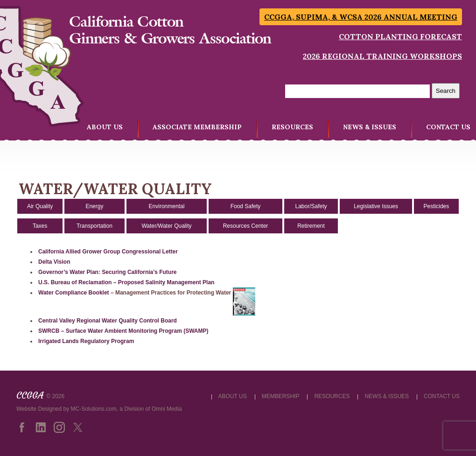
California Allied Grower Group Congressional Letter (108, 252)
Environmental (167, 206)
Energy (94, 206)
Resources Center (246, 226)
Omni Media (167, 409)
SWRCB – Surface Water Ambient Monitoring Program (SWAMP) (123, 331)
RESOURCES (292, 127)
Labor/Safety (311, 206)
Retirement (311, 226)
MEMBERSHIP (281, 396)
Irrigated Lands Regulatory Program (86, 341)
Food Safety (246, 206)
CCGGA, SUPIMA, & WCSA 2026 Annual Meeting (361, 17)
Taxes (40, 226)
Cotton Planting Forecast (400, 36)
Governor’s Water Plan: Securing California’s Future (108, 272)
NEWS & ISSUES (370, 127)
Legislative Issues (376, 206)
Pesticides (437, 206)
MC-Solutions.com (94, 409)
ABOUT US (105, 127)
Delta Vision (54, 262)
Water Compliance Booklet (74, 293)
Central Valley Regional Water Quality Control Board (108, 321)
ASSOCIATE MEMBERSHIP (197, 127)
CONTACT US (448, 127)
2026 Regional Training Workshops (382, 56)
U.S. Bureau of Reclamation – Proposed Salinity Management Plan (126, 282)
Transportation (94, 226)
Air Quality (40, 206)
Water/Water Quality (166, 226)
